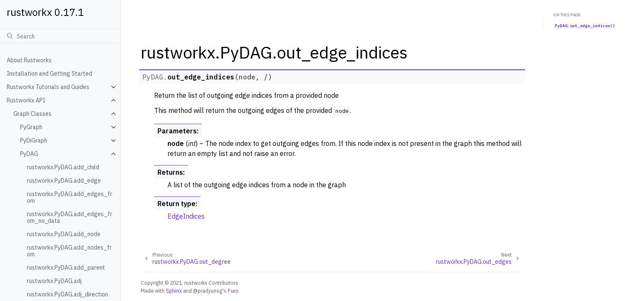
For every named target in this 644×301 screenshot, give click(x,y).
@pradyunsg (208, 291)
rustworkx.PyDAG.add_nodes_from (69, 251)
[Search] (60, 36)
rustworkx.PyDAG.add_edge (64, 181)
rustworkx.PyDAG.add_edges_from (70, 197)
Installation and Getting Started (49, 74)
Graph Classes (32, 114)
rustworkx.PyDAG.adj (54, 281)
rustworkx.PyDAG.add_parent (66, 268)
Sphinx (174, 291)
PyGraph (31, 127)
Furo (233, 291)
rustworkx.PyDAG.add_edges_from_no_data (70, 217)
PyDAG (29, 154)
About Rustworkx (29, 60)
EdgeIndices (186, 216)
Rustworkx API (26, 100)
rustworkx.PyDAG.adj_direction (67, 294)
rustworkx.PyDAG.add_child (63, 167)
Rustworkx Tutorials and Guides (48, 87)
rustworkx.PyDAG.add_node (64, 234)
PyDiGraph (34, 140)
